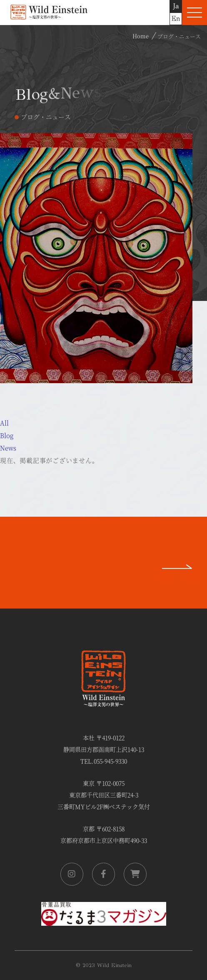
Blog (7, 435)
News (8, 448)
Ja (176, 6)
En (176, 19)
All (4, 423)
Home (141, 36)
